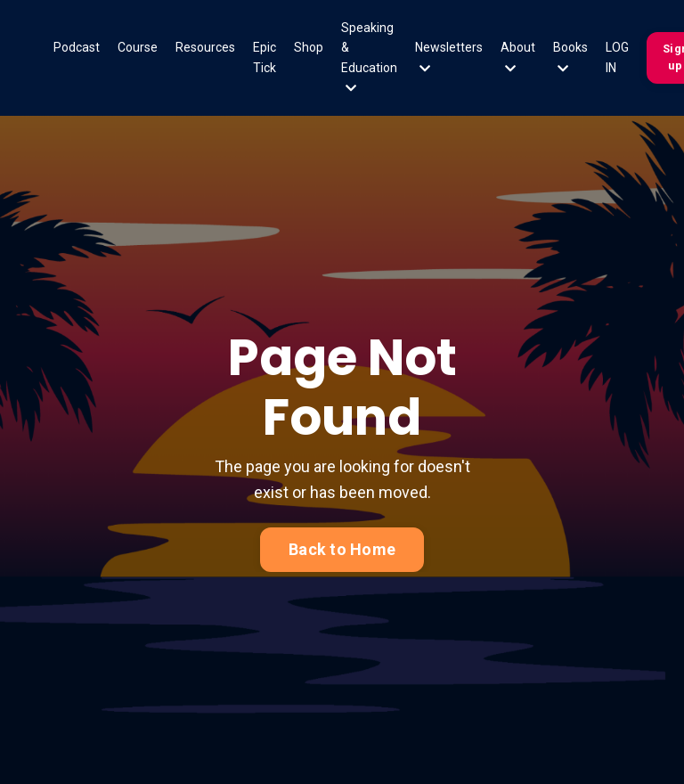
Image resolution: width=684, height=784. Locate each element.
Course (138, 47)
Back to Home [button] (342, 549)
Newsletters (449, 57)
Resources (205, 47)
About (518, 57)
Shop (309, 47)
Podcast (77, 47)
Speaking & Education (369, 57)
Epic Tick (265, 57)
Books (570, 57)
